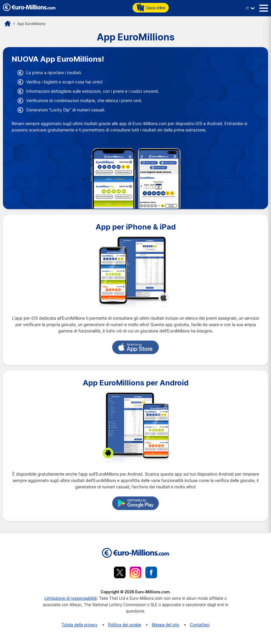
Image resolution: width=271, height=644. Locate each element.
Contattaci (200, 625)
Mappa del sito (166, 625)
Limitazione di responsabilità (71, 598)
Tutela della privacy (79, 625)
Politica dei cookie (125, 625)
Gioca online (151, 8)
